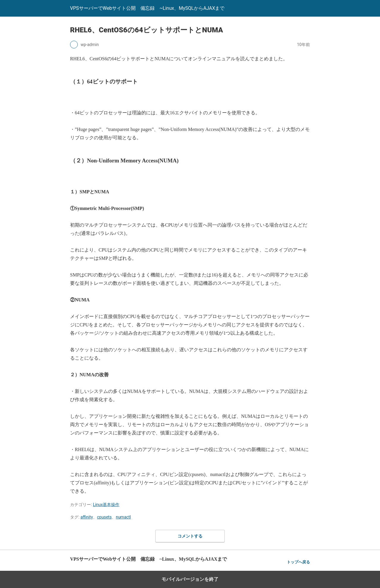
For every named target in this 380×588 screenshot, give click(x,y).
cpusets (104, 517)
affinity (87, 517)
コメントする (190, 536)
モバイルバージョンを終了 (190, 579)
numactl (123, 517)
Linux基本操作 (106, 505)
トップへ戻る (298, 562)
